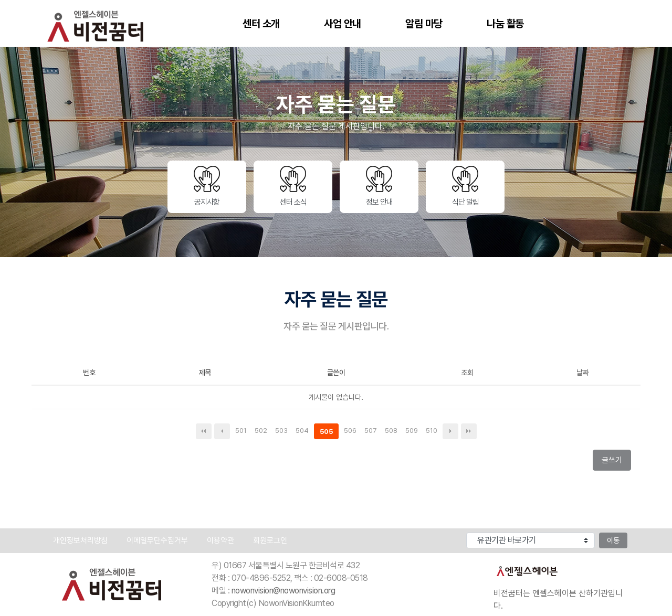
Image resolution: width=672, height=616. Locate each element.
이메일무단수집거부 (157, 540)
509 (413, 431)
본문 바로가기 (0, 0)
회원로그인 (270, 540)
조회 (467, 373)
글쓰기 (615, 463)
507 (372, 431)
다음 (450, 431)
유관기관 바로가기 (436, 531)
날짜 (582, 373)
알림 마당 (424, 24)
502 (262, 431)
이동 (613, 540)
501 (242, 431)
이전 (222, 431)
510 (433, 431)
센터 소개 (261, 24)
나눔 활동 (505, 24)
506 (351, 431)
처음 (204, 431)
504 (303, 431)
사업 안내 (343, 24)
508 (392, 431)
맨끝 (469, 431)
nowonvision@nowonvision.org (283, 591)
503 (283, 431)
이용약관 (220, 540)
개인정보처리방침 (80, 540)
